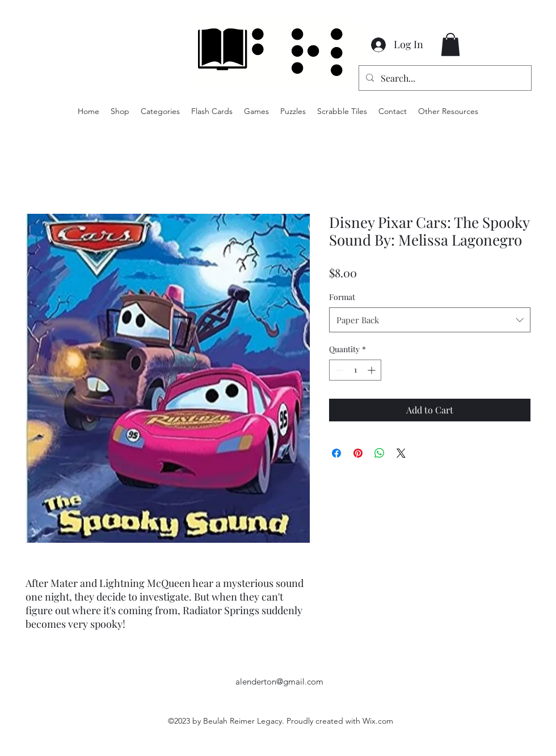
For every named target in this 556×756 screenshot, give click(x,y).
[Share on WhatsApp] (380, 453)
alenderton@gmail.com (279, 681)
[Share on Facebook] (336, 453)
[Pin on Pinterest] (358, 453)
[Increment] (372, 370)
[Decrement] (338, 370)
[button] (450, 45)
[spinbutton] (355, 370)
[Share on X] (401, 453)
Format (342, 297)
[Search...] (444, 78)
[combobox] (430, 320)
